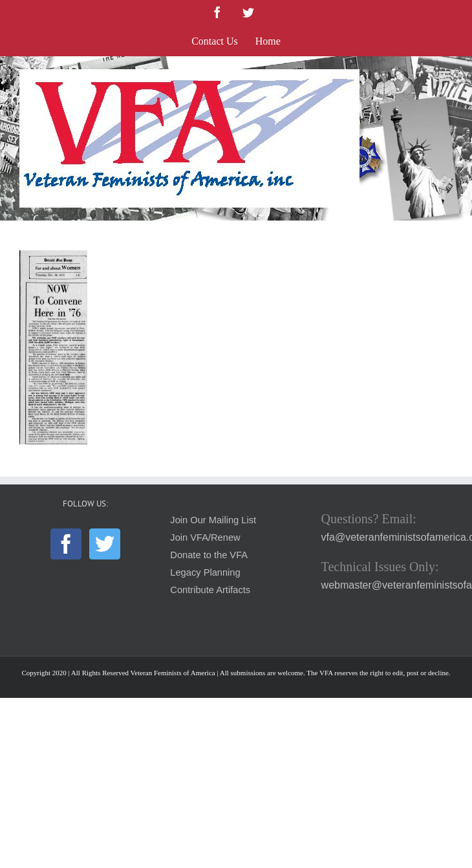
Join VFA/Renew (205, 537)
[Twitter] (105, 544)
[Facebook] (66, 544)
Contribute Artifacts (210, 590)
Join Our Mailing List (213, 520)
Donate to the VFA (209, 555)
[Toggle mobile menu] (446, 76)
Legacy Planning (205, 572)
